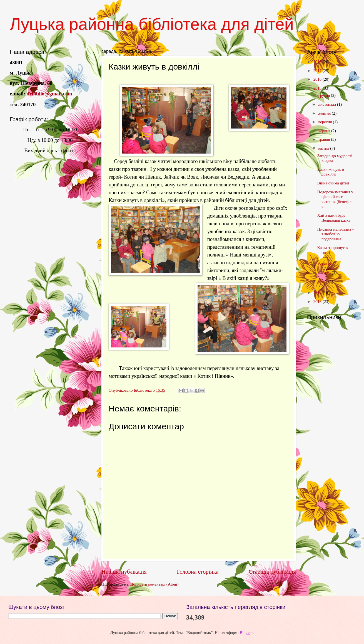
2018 (318, 62)
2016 (318, 79)
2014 (318, 293)
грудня (324, 95)
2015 (318, 88)
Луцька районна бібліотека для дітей (152, 24)
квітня (324, 148)
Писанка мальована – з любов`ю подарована (336, 234)
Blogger (246, 633)
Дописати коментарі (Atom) (154, 584)
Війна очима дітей (333, 183)
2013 (318, 302)
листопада (327, 104)
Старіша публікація (272, 572)
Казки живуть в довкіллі (331, 172)
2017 (318, 71)
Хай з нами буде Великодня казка (334, 218)
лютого (325, 273)
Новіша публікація (124, 572)
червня (325, 131)
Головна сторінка (198, 572)
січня (323, 282)
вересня (326, 122)
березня (325, 264)
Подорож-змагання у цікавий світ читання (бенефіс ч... (335, 199)
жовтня (325, 113)
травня (325, 139)
